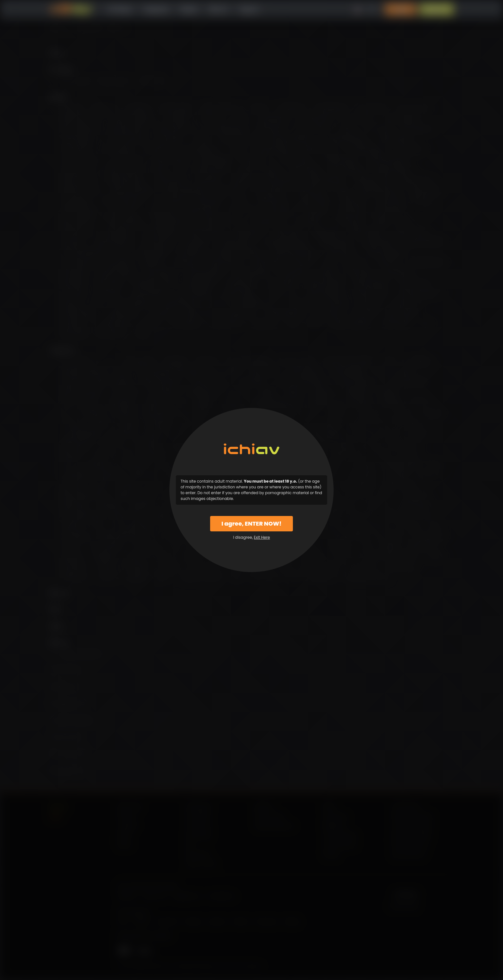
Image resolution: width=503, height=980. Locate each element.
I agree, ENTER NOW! (251, 524)
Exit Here (262, 537)
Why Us (218, 9)
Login (401, 9)
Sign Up (437, 9)
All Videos (120, 9)
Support (249, 9)
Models (189, 9)
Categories (156, 9)
